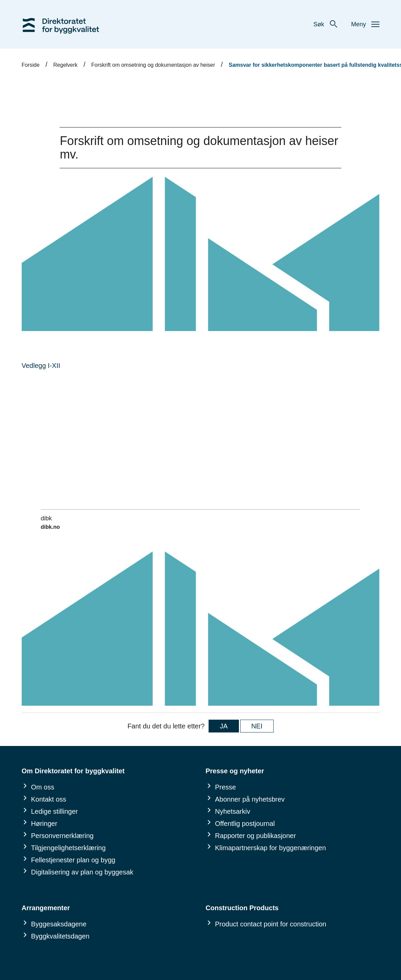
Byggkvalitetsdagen (60, 936)
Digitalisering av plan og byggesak (82, 872)
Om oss (43, 787)
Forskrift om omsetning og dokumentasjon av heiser (153, 65)
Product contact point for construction (271, 924)
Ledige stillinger (54, 811)
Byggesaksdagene (59, 924)
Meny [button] (365, 24)
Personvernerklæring (62, 836)
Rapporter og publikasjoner (255, 836)
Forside (30, 65)
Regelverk (65, 65)
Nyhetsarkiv (233, 811)
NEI (257, 726)
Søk (326, 24)
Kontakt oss (49, 799)
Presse (225, 787)
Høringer (44, 824)
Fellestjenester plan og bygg (73, 860)
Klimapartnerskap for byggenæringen (270, 848)
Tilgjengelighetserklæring (68, 848)
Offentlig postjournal (245, 824)
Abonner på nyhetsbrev (250, 799)
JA (224, 726)
